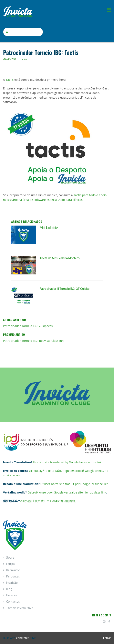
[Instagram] (104, 621)
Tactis (10, 80)
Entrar (107, 638)
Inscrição (12, 583)
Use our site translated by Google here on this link (67, 462)
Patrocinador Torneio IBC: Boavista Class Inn (33, 341)
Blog (9, 589)
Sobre (10, 557)
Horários (12, 595)
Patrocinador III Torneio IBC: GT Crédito (65, 289)
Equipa (10, 564)
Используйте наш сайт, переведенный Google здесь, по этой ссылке (56, 473)
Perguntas (13, 576)
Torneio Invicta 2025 (20, 608)
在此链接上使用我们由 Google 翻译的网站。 (49, 501)
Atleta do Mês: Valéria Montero (60, 258)
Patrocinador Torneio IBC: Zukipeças (28, 326)
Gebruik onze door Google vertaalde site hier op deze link (67, 492)
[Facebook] (109, 621)
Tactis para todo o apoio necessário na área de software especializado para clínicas (55, 197)
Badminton (13, 570)
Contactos (13, 602)
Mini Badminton (50, 227)
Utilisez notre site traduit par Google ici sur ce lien (74, 484)
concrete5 (23, 638)
